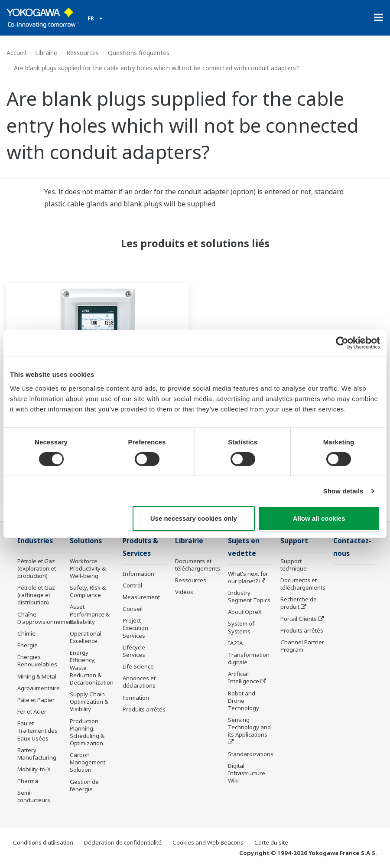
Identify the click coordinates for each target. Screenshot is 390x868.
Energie (28, 645)
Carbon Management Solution (88, 762)
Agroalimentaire (39, 688)
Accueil (16, 53)
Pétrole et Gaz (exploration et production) (37, 568)
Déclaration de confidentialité (123, 842)
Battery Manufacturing (37, 754)
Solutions (86, 541)
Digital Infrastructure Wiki (247, 773)
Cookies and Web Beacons (208, 842)
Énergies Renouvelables (37, 661)
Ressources (83, 53)
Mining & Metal (37, 676)
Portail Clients (299, 619)
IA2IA (235, 643)
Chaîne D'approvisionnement (46, 618)
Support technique (294, 565)
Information (138, 574)
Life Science (138, 666)
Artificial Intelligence (244, 677)
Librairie (46, 53)
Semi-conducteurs (34, 796)
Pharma (28, 781)
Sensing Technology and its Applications (249, 727)
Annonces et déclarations (139, 682)
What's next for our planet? (248, 577)
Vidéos (184, 592)
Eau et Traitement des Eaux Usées (37, 731)
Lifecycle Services (134, 651)
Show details (343, 491)
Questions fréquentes (139, 53)
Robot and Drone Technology (244, 701)
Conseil (133, 609)
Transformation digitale (249, 658)
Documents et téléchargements (198, 565)
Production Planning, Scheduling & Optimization (87, 732)
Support (294, 541)
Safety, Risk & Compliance (88, 591)
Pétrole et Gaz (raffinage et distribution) (36, 595)
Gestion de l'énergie (84, 785)
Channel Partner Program (302, 646)
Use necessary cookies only (194, 518)
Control (132, 585)
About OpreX (245, 612)
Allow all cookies (319, 518)
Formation (136, 698)
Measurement (141, 597)
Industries (35, 541)
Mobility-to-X (34, 769)
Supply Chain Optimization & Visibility (89, 702)
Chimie (26, 633)
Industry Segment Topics (249, 596)
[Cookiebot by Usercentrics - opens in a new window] (342, 343)
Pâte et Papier (36, 700)
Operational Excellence (86, 637)
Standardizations (251, 754)
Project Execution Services (135, 628)
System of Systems (241, 627)
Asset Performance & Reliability (90, 614)
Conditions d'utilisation (43, 842)
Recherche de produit (299, 603)
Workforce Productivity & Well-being (88, 568)
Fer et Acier (32, 711)
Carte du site (271, 842)
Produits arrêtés (144, 709)
